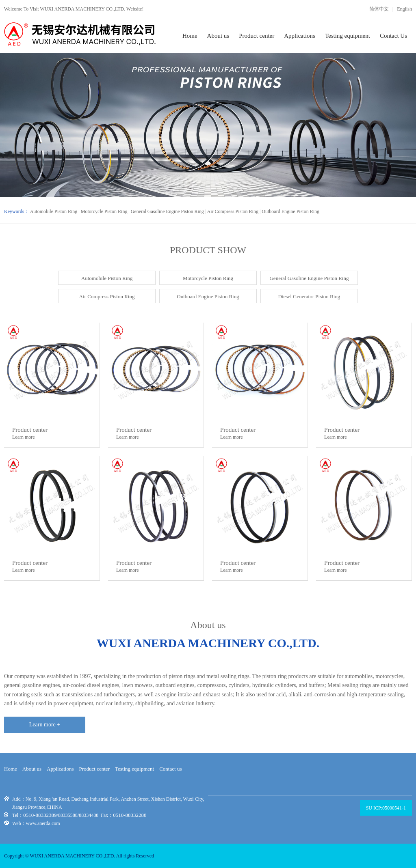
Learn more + (45, 725)
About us (218, 36)
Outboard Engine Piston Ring (290, 211)
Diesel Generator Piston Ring (309, 296)
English (404, 9)
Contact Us (393, 36)
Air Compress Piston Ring (233, 211)
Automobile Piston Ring (54, 211)
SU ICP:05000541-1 (386, 808)
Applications (300, 36)
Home (190, 36)
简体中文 (379, 9)
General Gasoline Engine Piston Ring (167, 211)
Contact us (170, 769)
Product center (257, 36)
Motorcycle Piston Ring (104, 211)
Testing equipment (348, 36)
